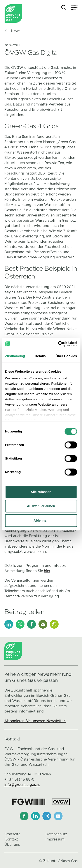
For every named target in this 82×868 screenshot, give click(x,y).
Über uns (12, 845)
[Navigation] (74, 8)
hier (47, 571)
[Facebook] (31, 624)
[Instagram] (47, 816)
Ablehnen (41, 520)
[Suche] (64, 8)
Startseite (12, 834)
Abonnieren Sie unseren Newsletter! (35, 721)
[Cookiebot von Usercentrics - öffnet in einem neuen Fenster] (58, 344)
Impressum (55, 839)
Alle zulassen (41, 492)
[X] (20, 624)
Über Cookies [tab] (66, 356)
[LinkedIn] (9, 624)
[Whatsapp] (54, 624)
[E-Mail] (43, 624)
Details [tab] (40, 356)
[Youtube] (58, 816)
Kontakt (11, 839)
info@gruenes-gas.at (22, 785)
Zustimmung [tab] (15, 356)
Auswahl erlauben (41, 506)
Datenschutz (56, 834)
